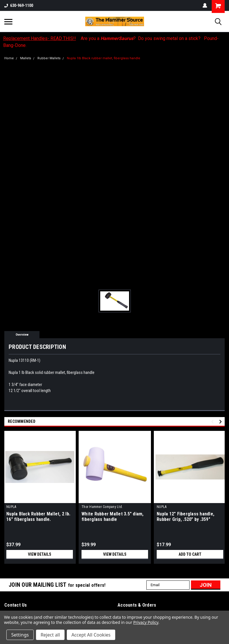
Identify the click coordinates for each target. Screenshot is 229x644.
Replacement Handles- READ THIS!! (40, 38)
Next (221, 422)
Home (9, 58)
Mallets (26, 58)
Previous (213, 422)
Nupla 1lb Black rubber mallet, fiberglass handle (104, 58)
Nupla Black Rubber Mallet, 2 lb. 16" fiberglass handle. (38, 517)
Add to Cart (190, 554)
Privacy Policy (146, 622)
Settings (20, 635)
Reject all (50, 635)
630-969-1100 (19, 5)
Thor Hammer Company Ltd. (102, 507)
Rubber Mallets (49, 58)
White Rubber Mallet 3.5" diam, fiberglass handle (113, 517)
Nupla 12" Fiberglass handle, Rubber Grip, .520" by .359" (186, 517)
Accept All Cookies (91, 635)
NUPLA (11, 507)
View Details (40, 554)
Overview (22, 335)
